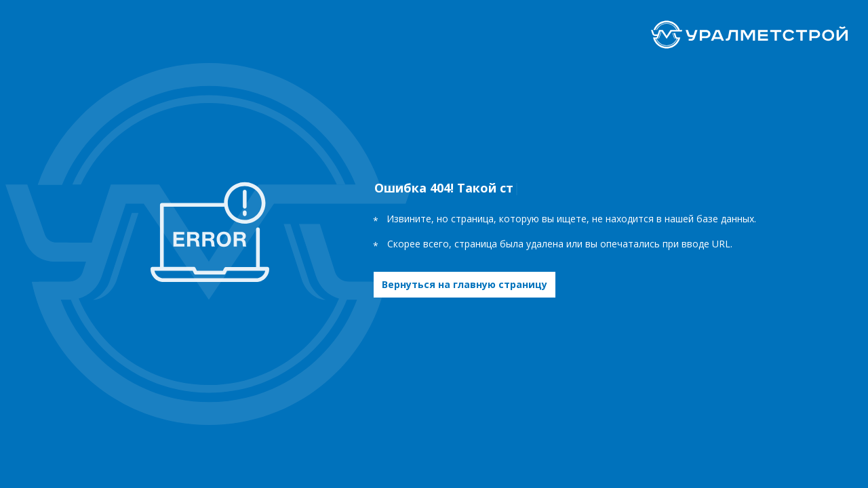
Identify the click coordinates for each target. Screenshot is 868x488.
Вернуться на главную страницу (465, 284)
